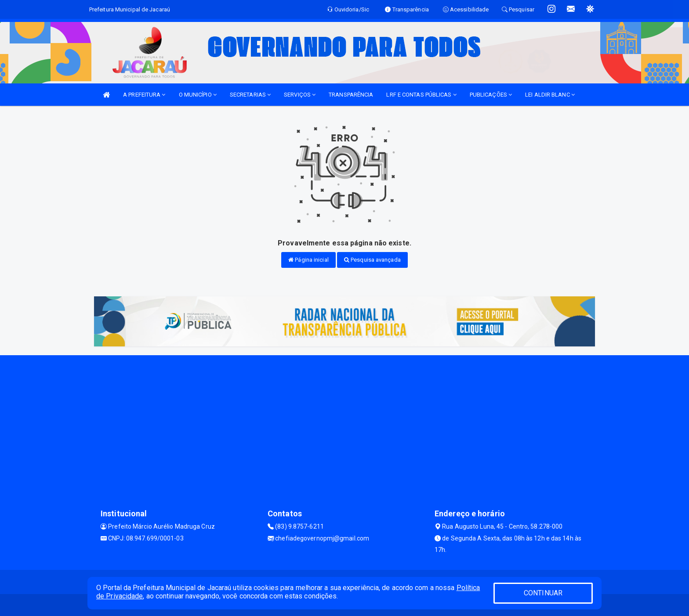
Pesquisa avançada (372, 260)
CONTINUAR (543, 593)
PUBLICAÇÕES (491, 95)
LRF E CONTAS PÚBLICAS (421, 95)
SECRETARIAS (250, 95)
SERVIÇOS (300, 95)
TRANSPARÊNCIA (351, 95)
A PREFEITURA (144, 95)
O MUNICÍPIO (198, 95)
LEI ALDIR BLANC (550, 95)
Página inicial (308, 260)
